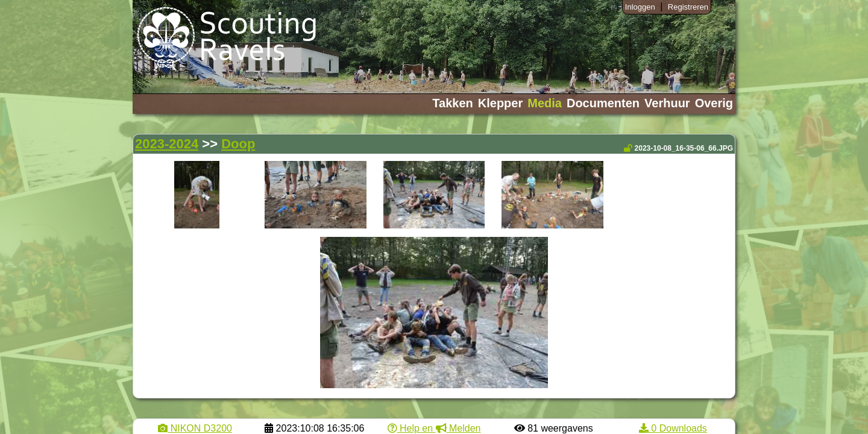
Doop (238, 144)
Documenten (603, 103)
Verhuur (667, 103)
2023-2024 (167, 144)
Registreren (688, 7)
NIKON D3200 (195, 428)
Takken (452, 103)
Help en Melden (434, 428)
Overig (714, 103)
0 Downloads (673, 428)
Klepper (500, 103)
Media (545, 103)
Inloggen (640, 7)
